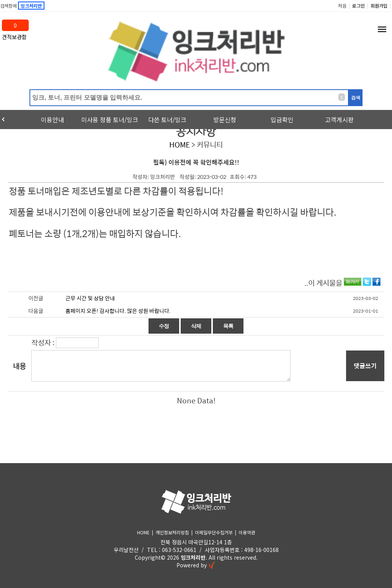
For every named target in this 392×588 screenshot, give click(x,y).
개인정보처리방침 (172, 532)
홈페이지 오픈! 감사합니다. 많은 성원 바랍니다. (118, 311)
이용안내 (52, 120)
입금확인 (282, 120)
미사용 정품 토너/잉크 (110, 120)
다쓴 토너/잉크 (167, 120)
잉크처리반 (193, 557)
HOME (180, 144)
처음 (342, 6)
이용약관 (247, 532)
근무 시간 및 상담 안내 (90, 298)
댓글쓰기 (365, 366)
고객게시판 (339, 120)
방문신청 (225, 120)
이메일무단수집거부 (214, 532)
